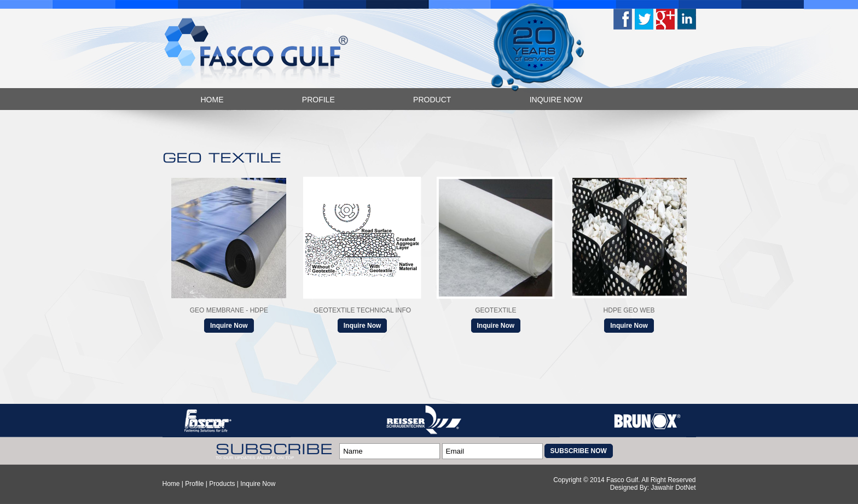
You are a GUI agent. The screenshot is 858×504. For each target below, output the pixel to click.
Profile (318, 100)
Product (432, 100)
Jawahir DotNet (673, 488)
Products (222, 484)
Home (212, 100)
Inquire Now (556, 100)
